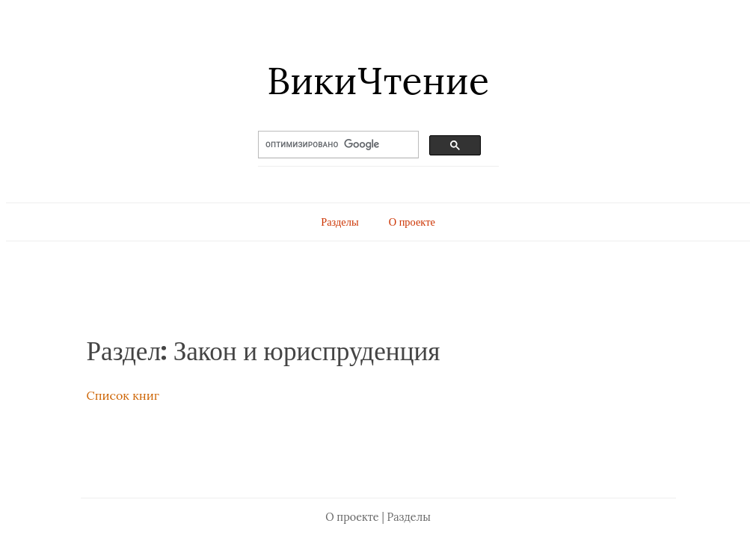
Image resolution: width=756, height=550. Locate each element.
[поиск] (325, 145)
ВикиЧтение (378, 81)
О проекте (412, 222)
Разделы (339, 222)
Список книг (123, 395)
